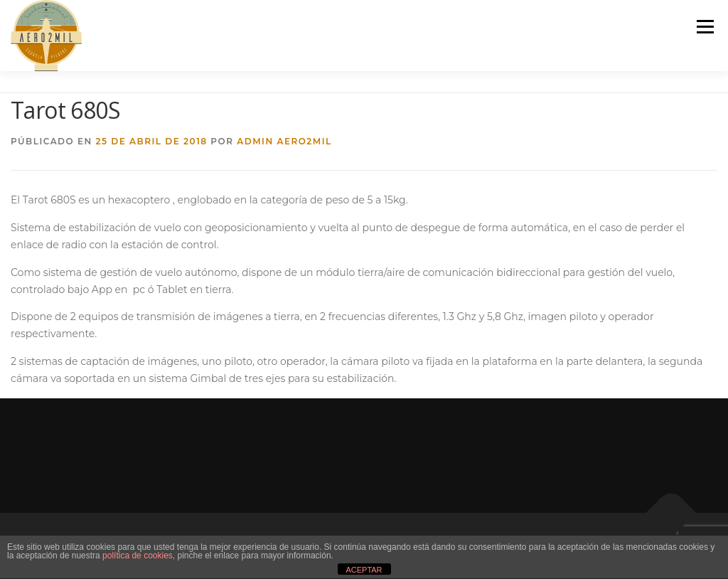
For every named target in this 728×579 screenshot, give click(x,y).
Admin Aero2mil (284, 141)
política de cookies (138, 556)
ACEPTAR (364, 570)
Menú (705, 26)
